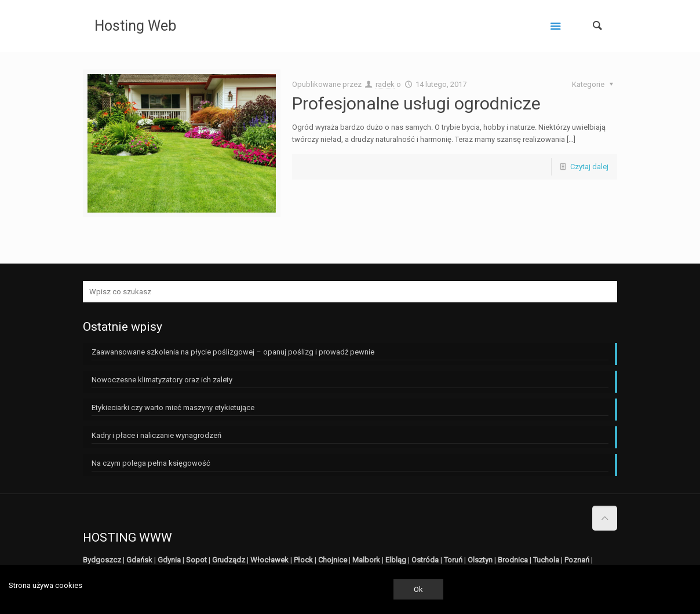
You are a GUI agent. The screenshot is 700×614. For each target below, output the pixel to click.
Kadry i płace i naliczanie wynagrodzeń (156, 435)
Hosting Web (135, 26)
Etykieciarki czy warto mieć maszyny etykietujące (173, 407)
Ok (418, 589)
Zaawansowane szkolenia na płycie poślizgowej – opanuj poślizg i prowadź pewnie (233, 352)
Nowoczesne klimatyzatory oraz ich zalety (162, 380)
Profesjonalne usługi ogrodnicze (416, 103)
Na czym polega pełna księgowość (151, 463)
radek (385, 84)
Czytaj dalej (589, 167)
